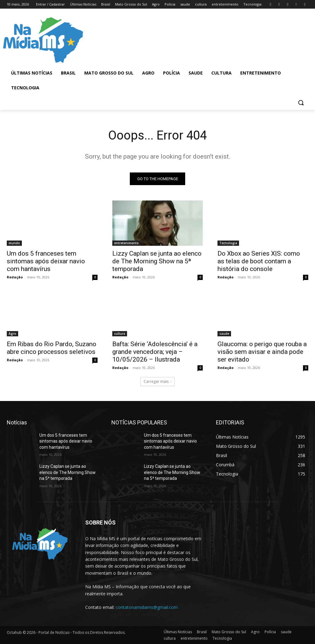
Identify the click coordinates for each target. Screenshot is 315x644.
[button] (301, 103)
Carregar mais (157, 381)
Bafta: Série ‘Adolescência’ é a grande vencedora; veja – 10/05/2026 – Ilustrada (155, 352)
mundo (14, 243)
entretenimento (126, 243)
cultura (120, 334)
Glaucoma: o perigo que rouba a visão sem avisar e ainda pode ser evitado (262, 352)
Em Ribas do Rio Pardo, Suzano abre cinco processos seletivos (52, 348)
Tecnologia (228, 243)
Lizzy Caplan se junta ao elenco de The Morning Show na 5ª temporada (157, 261)
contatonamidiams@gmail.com (147, 607)
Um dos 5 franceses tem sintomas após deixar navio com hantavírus (46, 261)
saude (224, 334)
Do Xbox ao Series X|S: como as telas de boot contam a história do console (259, 261)
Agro (12, 334)
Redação (15, 277)
